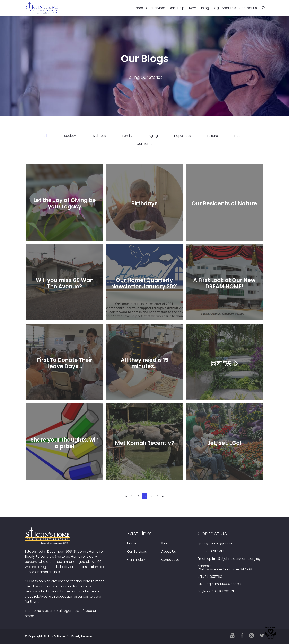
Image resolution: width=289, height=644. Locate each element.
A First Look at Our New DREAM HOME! (224, 283)
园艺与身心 (224, 363)
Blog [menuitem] (215, 8)
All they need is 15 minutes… (144, 363)
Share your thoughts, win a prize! (65, 443)
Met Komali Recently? (144, 443)
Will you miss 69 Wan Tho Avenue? (65, 283)
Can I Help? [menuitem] (177, 8)
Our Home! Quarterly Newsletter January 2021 (144, 283)
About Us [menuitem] (229, 8)
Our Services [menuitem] (156, 8)
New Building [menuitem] (199, 8)
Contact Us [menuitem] (248, 8)
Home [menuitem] (138, 8)
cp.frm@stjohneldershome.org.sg (234, 559)
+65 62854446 (221, 544)
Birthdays (144, 203)
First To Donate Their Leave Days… (65, 363)
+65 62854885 (216, 551)
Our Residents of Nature (224, 203)
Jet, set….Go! (224, 443)
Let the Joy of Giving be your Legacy (65, 203)
